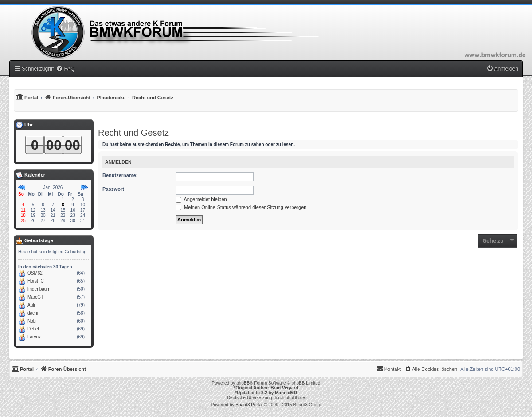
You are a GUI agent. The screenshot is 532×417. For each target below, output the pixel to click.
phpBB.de (295, 398)
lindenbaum (39, 289)
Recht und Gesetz (133, 133)
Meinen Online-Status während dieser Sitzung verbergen (241, 207)
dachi (33, 313)
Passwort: (114, 189)
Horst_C (36, 281)
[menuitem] (65, 69)
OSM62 (35, 273)
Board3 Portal (249, 405)
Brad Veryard (284, 388)
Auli (31, 305)
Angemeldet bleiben (201, 199)
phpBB (243, 383)
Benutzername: (120, 175)
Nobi (32, 321)
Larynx (34, 337)
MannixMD (286, 393)
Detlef (33, 329)
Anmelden (118, 162)
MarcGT (35, 297)
